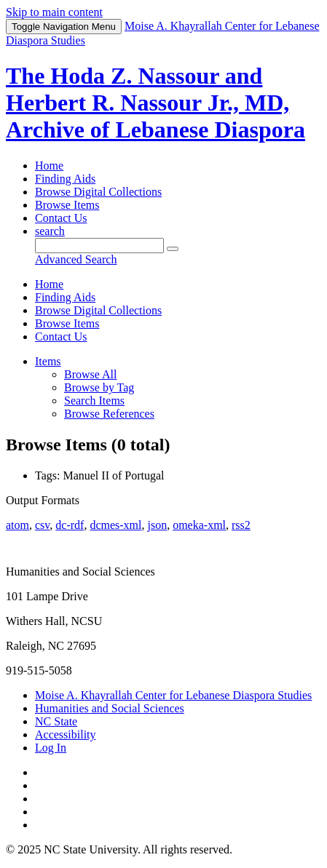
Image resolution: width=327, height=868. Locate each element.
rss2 (241, 525)
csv (42, 525)
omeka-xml (199, 525)
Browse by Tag (99, 387)
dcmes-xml (115, 525)
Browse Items (67, 205)
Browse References (109, 414)
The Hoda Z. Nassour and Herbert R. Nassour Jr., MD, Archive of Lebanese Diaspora (155, 103)
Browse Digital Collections (98, 192)
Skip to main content (54, 12)
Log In (51, 748)
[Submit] (173, 249)
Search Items (94, 401)
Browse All (90, 374)
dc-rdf (70, 525)
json (157, 525)
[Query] (99, 246)
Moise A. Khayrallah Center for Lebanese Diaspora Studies (173, 695)
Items (48, 361)
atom (17, 525)
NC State (56, 721)
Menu (64, 27)
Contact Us (61, 218)
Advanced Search (76, 259)
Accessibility (66, 734)
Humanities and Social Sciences (110, 708)
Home (49, 166)
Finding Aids (65, 179)
